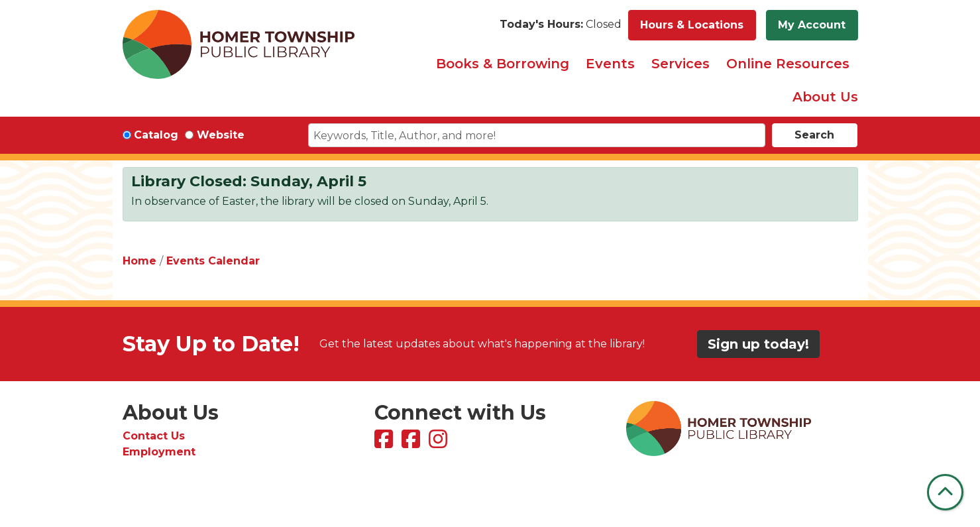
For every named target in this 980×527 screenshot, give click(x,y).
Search (814, 135)
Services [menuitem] (681, 64)
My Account (812, 25)
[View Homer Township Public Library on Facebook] (385, 443)
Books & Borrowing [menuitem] (503, 64)
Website (221, 135)
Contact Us (154, 436)
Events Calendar (213, 261)
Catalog (156, 135)
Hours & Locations (692, 25)
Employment (159, 452)
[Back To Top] (945, 492)
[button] (561, 25)
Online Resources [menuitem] (788, 64)
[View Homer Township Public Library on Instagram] (440, 443)
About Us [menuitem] (825, 97)
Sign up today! (758, 344)
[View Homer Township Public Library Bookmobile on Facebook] (412, 443)
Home (139, 261)
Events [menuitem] (610, 64)
